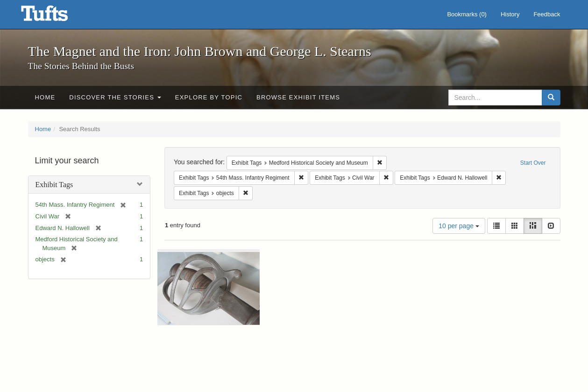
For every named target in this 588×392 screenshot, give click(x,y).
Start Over (533, 163)
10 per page (459, 226)
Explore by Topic (209, 97)
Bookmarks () (467, 14)
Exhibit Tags (54, 185)
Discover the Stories (115, 97)
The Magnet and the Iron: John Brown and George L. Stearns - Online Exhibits (56, 16)
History (510, 14)
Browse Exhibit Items (298, 97)
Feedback (547, 14)
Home (45, 97)
